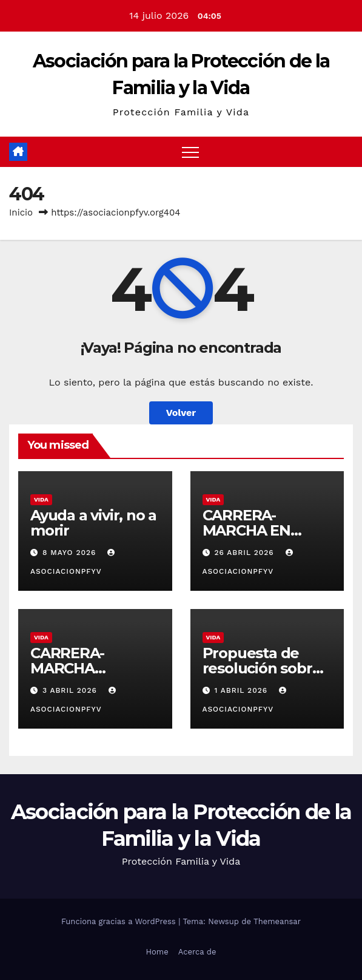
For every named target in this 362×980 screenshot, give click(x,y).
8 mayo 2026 (71, 553)
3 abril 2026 (71, 690)
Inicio (21, 213)
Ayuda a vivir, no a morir (93, 523)
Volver (181, 413)
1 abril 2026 (242, 690)
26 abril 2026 (245, 553)
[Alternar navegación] (190, 152)
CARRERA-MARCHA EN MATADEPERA (253, 530)
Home (157, 952)
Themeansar (277, 921)
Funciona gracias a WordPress (120, 921)
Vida (41, 499)
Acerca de (197, 952)
